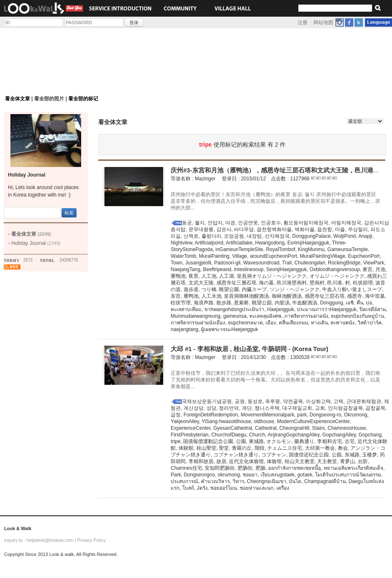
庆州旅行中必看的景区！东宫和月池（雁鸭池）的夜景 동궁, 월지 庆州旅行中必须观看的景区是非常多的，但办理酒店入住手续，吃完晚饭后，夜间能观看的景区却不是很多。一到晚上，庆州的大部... (275, 201)
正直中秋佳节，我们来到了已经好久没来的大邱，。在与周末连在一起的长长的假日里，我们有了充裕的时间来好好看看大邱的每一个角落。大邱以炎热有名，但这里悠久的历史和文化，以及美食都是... (275, 380)
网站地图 (323, 22)
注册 (303, 22)
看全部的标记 (83, 99)
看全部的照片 (49, 99)
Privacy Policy (91, 540)
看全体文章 (17, 99)
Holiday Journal (36, 243)
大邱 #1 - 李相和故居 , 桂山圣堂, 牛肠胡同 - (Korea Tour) (249, 349)
